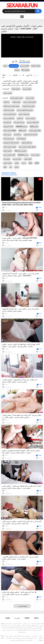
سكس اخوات (16, 89)
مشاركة (17, 70)
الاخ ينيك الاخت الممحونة (11, 143)
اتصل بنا (17, 618)
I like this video (13, 62)
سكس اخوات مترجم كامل (11, 106)
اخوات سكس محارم (17, 98)
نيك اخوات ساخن (24, 114)
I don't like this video (16, 62)
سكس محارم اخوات (28, 106)
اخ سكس (20, 118)
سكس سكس (8, 163)
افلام (5, 167)
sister (37, 163)
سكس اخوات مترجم (30, 102)
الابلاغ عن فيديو (25, 66)
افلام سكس (28, 159)
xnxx (30, 163)
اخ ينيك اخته (7, 122)
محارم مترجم (17, 159)
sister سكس (34, 127)
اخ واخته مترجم (31, 118)
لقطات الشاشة (36, 66)
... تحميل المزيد (22, 606)
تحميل (5, 66)
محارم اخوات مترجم (10, 114)
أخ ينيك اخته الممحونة (31, 135)
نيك (11, 167)
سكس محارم (8, 93)
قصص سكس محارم (10, 147)
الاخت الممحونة (8, 127)
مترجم (24, 163)
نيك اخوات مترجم (9, 118)
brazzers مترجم (23, 155)
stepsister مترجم (22, 127)
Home (8, 618)
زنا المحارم (17, 135)
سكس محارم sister (10, 131)
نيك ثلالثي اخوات (27, 143)
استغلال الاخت (21, 139)
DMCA (36, 618)
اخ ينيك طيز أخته (9, 139)
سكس (17, 163)
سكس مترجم (27, 89)
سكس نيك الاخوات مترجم (25, 110)
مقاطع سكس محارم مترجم (27, 147)
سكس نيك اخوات (9, 110)
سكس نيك (7, 159)
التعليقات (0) (25, 70)
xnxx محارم (23, 131)
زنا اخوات (7, 102)
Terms (27, 618)
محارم (17, 167)
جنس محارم (7, 135)
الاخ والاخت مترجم (33, 122)
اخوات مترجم (30, 98)
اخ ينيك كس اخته (19, 122)
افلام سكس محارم (35, 131)
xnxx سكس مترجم (21, 151)
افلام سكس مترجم (9, 155)
